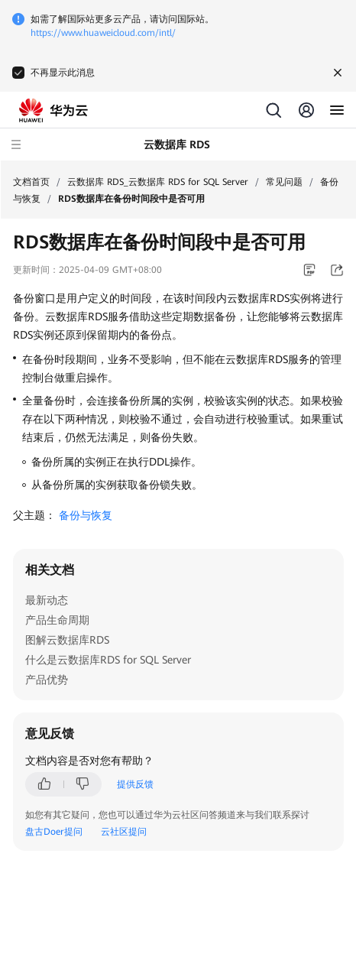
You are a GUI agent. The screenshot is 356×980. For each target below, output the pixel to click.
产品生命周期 (57, 620)
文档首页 (31, 182)
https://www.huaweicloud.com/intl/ (103, 33)
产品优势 (47, 680)
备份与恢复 (86, 515)
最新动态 (47, 600)
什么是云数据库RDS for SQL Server (108, 660)
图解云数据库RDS (67, 640)
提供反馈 (135, 784)
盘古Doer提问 (54, 832)
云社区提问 (124, 832)
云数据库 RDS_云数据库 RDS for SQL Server (158, 182)
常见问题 (284, 182)
